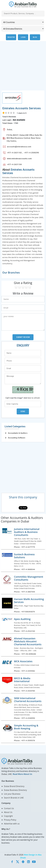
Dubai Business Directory (15, 790)
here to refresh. (34, 398)
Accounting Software (17, 438)
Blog (35, 37)
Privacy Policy (10, 820)
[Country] (23, 22)
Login (23, 37)
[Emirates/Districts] (23, 29)
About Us (8, 812)
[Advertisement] (23, 67)
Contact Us (9, 808)
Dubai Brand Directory (14, 786)
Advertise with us (12, 824)
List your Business (12, 794)
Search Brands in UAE (14, 798)
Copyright (8, 816)
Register (11, 37)
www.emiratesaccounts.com (19, 159)
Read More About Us (22, 774)
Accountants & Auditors (18, 433)
